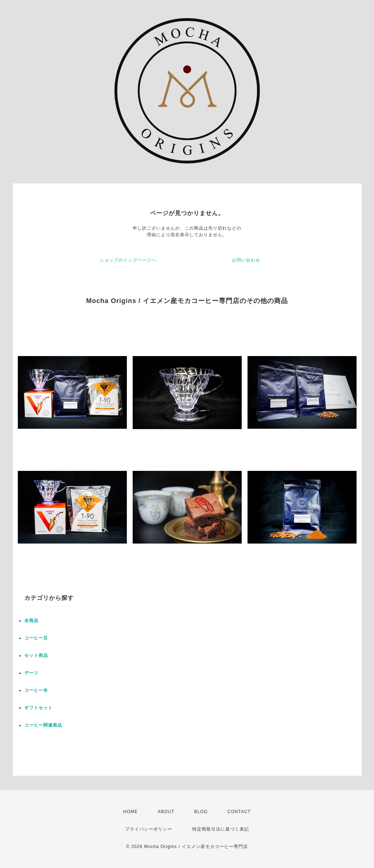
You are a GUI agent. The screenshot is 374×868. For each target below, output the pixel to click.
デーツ (31, 673)
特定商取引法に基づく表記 (221, 829)
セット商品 (36, 655)
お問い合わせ (246, 260)
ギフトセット (39, 708)
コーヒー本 (36, 690)
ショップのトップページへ (128, 260)
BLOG (201, 812)
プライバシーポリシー (149, 829)
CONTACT (239, 812)
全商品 (31, 621)
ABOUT (166, 812)
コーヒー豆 (36, 638)
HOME (130, 812)
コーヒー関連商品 (43, 725)
